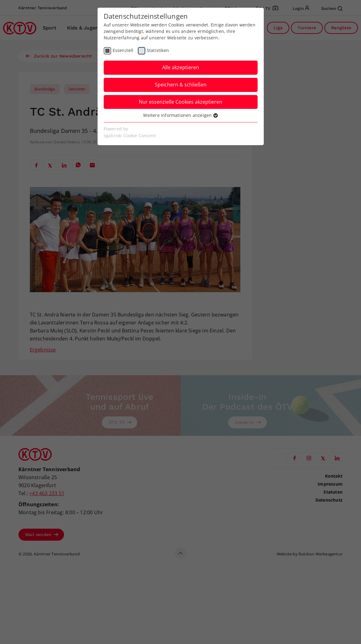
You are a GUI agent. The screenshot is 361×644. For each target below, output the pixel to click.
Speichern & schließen (181, 85)
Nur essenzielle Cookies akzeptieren (180, 102)
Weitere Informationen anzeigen (180, 115)
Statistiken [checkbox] (158, 50)
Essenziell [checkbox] (123, 50)
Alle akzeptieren (181, 67)
